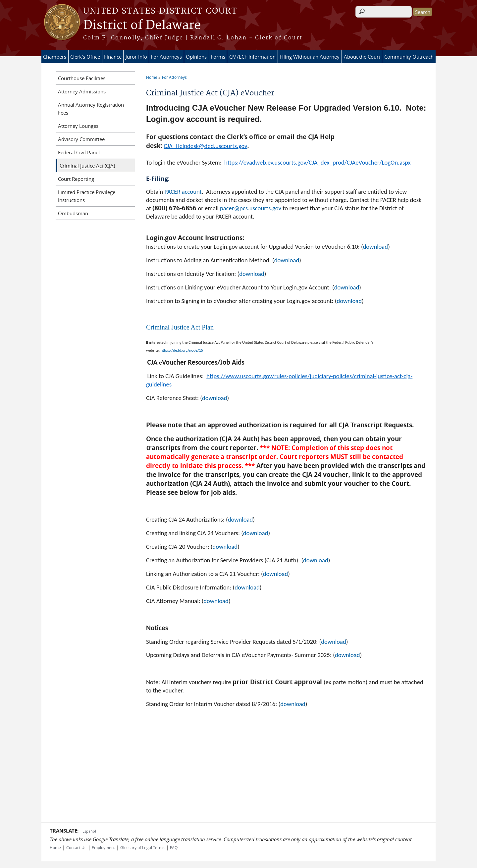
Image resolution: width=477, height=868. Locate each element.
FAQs (175, 847)
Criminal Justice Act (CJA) (87, 166)
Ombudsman (73, 213)
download (376, 247)
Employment (103, 847)
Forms (218, 57)
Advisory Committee (81, 139)
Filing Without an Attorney (310, 57)
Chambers (55, 57)
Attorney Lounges (78, 126)
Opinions (196, 57)
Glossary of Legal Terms (142, 847)
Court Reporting (76, 179)
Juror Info (136, 57)
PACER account (183, 192)
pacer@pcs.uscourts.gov (251, 208)
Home (152, 77)
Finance (113, 57)
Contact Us (76, 847)
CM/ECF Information (252, 57)
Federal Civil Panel (79, 152)
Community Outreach (409, 57)
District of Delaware (142, 26)
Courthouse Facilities (82, 78)
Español (89, 831)
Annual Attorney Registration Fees (91, 109)
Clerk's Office (85, 57)
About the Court (362, 57)
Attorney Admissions (82, 91)
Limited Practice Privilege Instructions (87, 196)
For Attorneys (166, 57)
